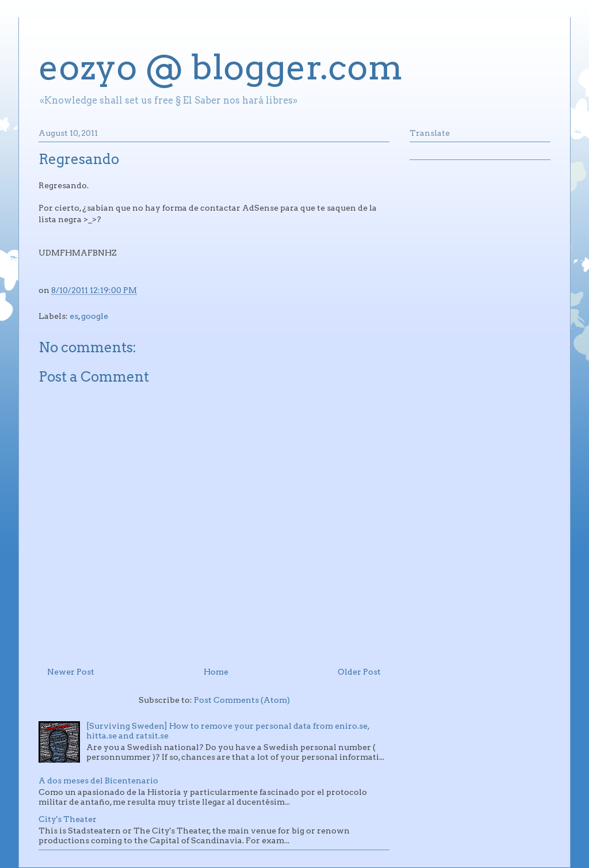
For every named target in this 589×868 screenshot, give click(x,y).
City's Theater (68, 819)
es (74, 316)
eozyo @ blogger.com (221, 67)
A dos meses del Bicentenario (98, 781)
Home (216, 672)
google (95, 316)
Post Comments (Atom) (242, 700)
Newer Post (71, 672)
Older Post (359, 672)
